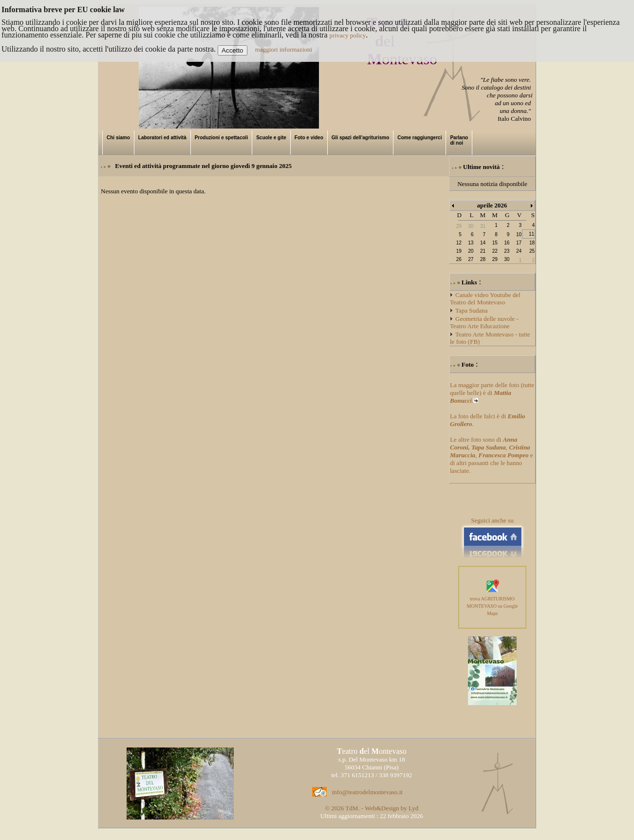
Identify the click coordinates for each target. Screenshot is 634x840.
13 (471, 243)
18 (532, 243)
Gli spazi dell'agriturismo (361, 138)
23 (507, 251)
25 (532, 251)
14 (483, 243)
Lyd (413, 808)
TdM (352, 808)
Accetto (232, 50)
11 (531, 234)
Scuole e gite (271, 138)
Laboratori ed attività (162, 138)
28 (483, 259)
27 (471, 259)
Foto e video (309, 138)
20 (471, 251)
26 (459, 259)
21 (483, 251)
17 (519, 243)
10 (519, 234)
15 (495, 243)
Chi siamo (118, 138)
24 (519, 251)
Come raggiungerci (420, 138)
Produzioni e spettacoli (221, 138)
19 (459, 251)
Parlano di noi (459, 140)
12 (459, 243)
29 (495, 259)
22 (495, 251)
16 (507, 243)
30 (507, 259)
